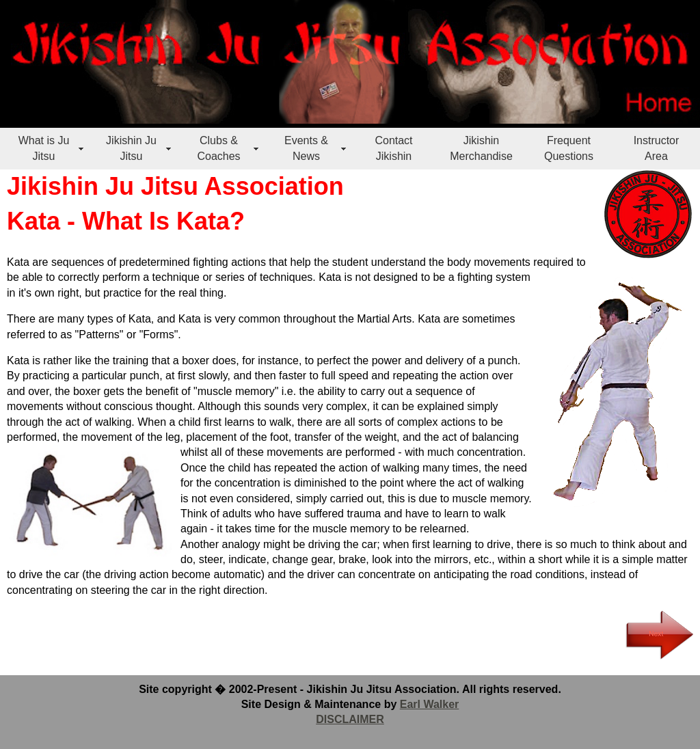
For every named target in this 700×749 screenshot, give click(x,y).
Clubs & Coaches (218, 148)
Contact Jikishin (393, 148)
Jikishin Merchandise (481, 148)
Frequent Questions (569, 148)
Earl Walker (430, 704)
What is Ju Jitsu (44, 148)
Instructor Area (657, 148)
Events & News (306, 148)
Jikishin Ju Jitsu (131, 148)
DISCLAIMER (350, 719)
